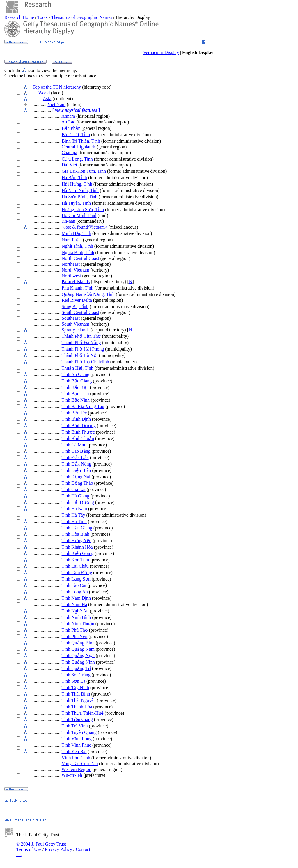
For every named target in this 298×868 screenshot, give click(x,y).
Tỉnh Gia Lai (74, 489)
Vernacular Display (161, 52)
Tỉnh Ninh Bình (76, 617)
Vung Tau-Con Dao (80, 764)
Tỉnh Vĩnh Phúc (76, 745)
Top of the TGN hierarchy (57, 87)
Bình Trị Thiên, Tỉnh (81, 141)
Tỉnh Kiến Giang (78, 553)
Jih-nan (69, 221)
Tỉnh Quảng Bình (78, 643)
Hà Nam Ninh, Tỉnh (80, 190)
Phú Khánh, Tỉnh (78, 288)
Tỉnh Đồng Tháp (77, 483)
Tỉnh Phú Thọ (75, 630)
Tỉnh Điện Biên (76, 470)
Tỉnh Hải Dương (78, 502)
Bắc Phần (71, 128)
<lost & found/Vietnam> (85, 227)
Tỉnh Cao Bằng (76, 451)
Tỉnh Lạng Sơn (76, 579)
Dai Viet (69, 165)
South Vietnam (76, 324)
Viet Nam (57, 104)
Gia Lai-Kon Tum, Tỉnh (84, 171)
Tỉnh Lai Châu (75, 566)
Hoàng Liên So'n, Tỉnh (83, 210)
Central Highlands (79, 147)
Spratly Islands (76, 330)
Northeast (71, 264)
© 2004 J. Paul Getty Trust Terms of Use (41, 847)
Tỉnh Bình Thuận (78, 438)
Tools (43, 17)
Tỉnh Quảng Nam (78, 649)
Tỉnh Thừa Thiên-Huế (83, 713)
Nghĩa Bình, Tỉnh (78, 253)
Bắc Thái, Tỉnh (76, 135)
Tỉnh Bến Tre (74, 413)
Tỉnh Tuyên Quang (79, 732)
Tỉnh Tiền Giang (77, 719)
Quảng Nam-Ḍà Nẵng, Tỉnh (88, 294)
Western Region (77, 769)
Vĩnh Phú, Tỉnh (76, 758)
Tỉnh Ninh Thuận (78, 624)
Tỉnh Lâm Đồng (77, 573)
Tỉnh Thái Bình (76, 694)
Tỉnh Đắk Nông (77, 464)
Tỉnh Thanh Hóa (77, 707)
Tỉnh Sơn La (74, 681)
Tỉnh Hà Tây (73, 515)
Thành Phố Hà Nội (80, 355)
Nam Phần (72, 240)
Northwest (71, 276)
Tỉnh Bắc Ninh (76, 400)
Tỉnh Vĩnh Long (77, 739)
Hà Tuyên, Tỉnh (76, 203)
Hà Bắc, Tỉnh (74, 178)
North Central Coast (80, 258)
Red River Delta (77, 300)
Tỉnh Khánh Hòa (77, 547)
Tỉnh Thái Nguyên (79, 700)
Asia (47, 99)
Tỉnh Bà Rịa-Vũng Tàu (83, 406)
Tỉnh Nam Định (76, 598)
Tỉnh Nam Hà (74, 604)
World (44, 93)
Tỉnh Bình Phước (78, 432)
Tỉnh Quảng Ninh (78, 662)
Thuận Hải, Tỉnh (78, 368)
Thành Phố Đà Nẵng (81, 343)
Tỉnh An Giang (76, 374)
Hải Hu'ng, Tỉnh (77, 184)
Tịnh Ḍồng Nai (76, 477)
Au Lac (68, 122)
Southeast (71, 318)
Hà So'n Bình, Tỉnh (80, 197)
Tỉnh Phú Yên (75, 636)
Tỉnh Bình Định (76, 419)
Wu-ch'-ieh (72, 775)
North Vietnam (76, 270)
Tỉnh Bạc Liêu (75, 394)
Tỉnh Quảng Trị (76, 668)
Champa (69, 153)
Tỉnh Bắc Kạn (75, 387)
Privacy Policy (58, 849)
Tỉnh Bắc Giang (77, 381)
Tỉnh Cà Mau (74, 445)
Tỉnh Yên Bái (74, 751)
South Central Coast (80, 312)
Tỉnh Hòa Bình (76, 534)
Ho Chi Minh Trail (79, 215)
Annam (68, 116)
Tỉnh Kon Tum (76, 560)
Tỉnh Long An (75, 592)
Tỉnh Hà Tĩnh (74, 521)
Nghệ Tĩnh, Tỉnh (77, 246)
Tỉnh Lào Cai (74, 585)
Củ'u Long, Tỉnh (77, 159)
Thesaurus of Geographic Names (82, 17)
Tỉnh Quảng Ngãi (78, 656)
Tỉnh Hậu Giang (77, 528)
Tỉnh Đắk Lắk (75, 458)
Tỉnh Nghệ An (75, 611)
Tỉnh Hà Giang (76, 496)
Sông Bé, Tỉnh (75, 307)
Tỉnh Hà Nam (74, 509)
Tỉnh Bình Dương (79, 426)
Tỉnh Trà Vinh (75, 726)
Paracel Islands (76, 282)
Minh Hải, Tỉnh (76, 233)
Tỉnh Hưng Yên (77, 541)
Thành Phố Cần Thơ (81, 336)
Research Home (20, 17)
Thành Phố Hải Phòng (83, 349)
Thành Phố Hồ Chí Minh (85, 362)
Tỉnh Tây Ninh (75, 688)
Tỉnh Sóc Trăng (76, 675)
